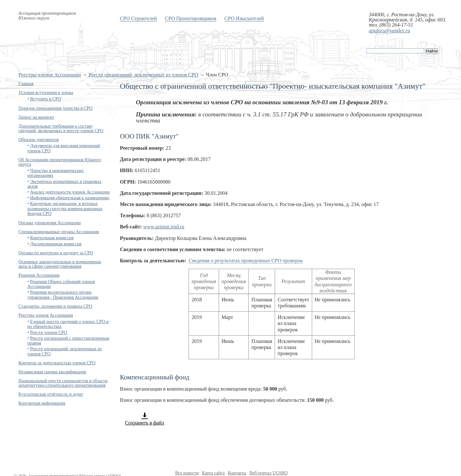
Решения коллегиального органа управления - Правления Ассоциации (63, 295)
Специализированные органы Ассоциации (59, 232)
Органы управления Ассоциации (50, 223)
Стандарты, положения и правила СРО (55, 306)
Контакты (237, 473)
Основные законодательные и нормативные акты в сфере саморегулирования (60, 264)
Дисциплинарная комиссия (56, 244)
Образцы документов (39, 140)
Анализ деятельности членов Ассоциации (70, 192)
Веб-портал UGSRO (268, 473)
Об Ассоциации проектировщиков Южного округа (60, 162)
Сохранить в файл (144, 419)
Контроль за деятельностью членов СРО (57, 363)
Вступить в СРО (46, 99)
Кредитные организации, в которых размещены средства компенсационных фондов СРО (65, 209)
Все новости (187, 473)
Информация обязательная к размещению (70, 198)
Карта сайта (213, 473)
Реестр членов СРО (49, 333)
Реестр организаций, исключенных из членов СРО (143, 75)
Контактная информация (42, 403)
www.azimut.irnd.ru (164, 227)
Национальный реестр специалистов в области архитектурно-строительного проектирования (63, 383)
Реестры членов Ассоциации (50, 75)
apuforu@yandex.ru (389, 31)
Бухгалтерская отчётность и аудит (51, 394)
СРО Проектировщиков (190, 18)
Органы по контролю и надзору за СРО (56, 253)
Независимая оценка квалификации (52, 372)
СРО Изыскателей (244, 18)
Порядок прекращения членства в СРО (56, 108)
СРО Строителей (138, 18)
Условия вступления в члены (46, 93)
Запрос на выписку (37, 117)
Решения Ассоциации (39, 275)
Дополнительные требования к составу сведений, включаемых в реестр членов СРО (61, 128)
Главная (26, 84)
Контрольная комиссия (52, 238)
